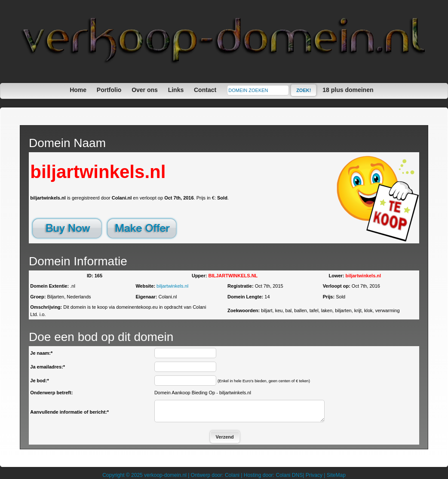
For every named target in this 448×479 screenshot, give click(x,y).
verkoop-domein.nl (165, 475)
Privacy (314, 475)
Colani (232, 475)
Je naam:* (41, 353)
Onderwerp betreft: (51, 393)
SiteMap (336, 475)
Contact (205, 90)
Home (78, 90)
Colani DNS (289, 475)
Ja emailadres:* (48, 367)
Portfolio (109, 90)
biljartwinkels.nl (172, 286)
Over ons (145, 90)
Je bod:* (39, 381)
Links (176, 90)
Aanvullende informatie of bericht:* (69, 412)
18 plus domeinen (348, 90)
